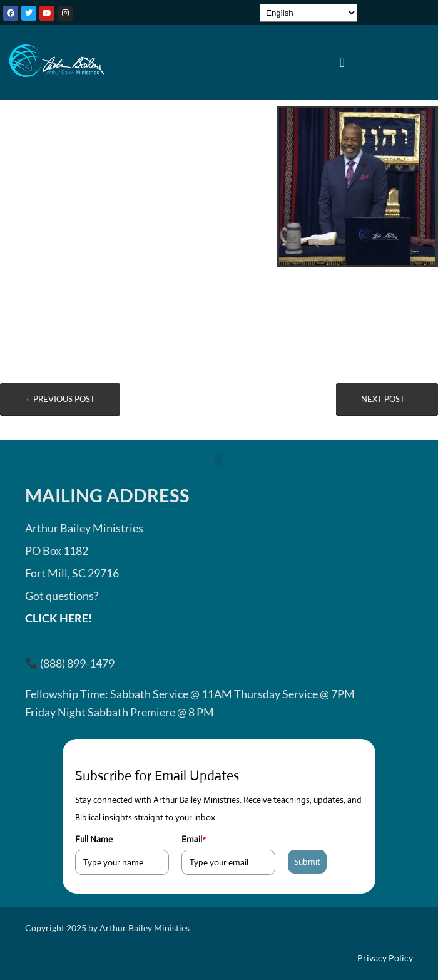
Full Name (94, 839)
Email (194, 839)
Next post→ (387, 399)
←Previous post (60, 399)
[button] (342, 62)
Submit (307, 862)
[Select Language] (308, 13)
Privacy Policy (385, 958)
